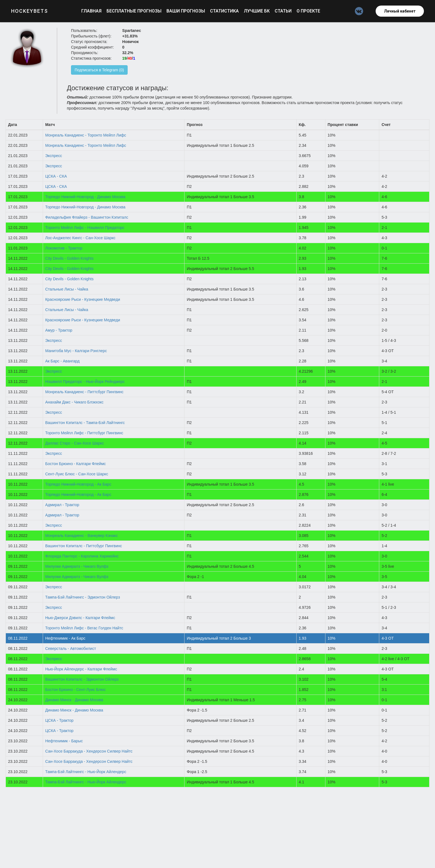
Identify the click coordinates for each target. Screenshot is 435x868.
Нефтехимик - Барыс (64, 741)
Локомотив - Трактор (64, 248)
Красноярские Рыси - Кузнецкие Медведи (83, 299)
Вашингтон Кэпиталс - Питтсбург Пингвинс (84, 546)
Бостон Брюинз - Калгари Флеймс (75, 464)
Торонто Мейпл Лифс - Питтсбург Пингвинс (84, 433)
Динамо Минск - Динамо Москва (74, 700)
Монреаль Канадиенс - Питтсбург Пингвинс (84, 392)
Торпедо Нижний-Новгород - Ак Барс (78, 484)
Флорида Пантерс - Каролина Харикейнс (82, 556)
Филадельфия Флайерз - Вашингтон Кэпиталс (87, 217)
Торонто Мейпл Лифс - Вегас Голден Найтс (84, 628)
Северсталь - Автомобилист (71, 649)
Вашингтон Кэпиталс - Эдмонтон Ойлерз (82, 679)
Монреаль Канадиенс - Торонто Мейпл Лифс (86, 135)
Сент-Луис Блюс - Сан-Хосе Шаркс (77, 474)
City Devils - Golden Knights (69, 258)
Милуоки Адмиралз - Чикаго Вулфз (77, 566)
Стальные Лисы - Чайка (67, 289)
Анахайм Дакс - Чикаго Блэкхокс (74, 402)
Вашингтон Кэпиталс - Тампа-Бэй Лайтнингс (85, 423)
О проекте (308, 11)
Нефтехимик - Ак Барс (65, 638)
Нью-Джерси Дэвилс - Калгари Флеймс (80, 618)
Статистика (225, 11)
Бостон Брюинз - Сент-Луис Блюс (75, 690)
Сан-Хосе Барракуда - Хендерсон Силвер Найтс (89, 751)
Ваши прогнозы (186, 11)
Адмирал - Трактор (62, 505)
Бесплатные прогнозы (135, 11)
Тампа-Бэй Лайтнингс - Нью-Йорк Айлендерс (86, 772)
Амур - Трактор (59, 330)
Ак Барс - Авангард (62, 361)
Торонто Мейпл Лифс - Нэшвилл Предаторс (85, 228)
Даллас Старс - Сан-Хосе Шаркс (74, 443)
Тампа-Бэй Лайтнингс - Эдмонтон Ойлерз (83, 597)
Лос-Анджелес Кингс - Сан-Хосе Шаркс (80, 238)
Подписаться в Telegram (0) (99, 70)
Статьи (284, 11)
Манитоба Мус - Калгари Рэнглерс (76, 351)
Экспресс (54, 156)
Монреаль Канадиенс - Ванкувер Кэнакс (81, 536)
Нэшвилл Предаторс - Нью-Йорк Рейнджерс (85, 382)
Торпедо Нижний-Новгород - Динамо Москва (85, 197)
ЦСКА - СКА (56, 176)
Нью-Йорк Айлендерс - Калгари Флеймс (81, 669)
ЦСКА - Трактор (59, 720)
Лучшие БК (257, 11)
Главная (92, 11)
